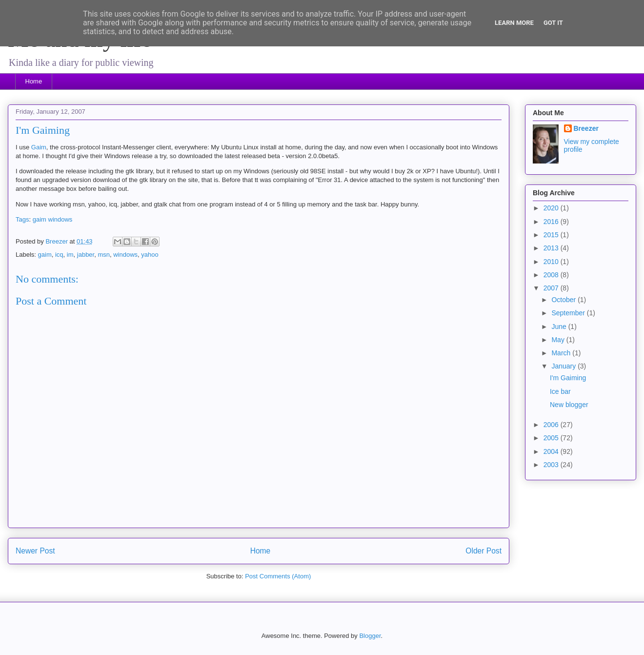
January (564, 366)
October (564, 300)
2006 (552, 425)
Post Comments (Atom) (278, 576)
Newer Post (35, 551)
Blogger (370, 636)
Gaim (39, 147)
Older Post (483, 551)
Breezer (586, 128)
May (559, 340)
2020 (552, 208)
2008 (552, 275)
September (569, 313)
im (70, 255)
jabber (86, 255)
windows (60, 219)
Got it (553, 23)
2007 (552, 288)
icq (59, 255)
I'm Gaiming (568, 378)
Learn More (514, 23)
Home (34, 81)
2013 (552, 248)
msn (104, 255)
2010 (552, 262)
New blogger (569, 405)
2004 (552, 451)
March (562, 353)
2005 (552, 438)
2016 (552, 222)
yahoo (150, 255)
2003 (552, 465)
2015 (552, 235)
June (560, 327)
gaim (40, 219)
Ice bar (560, 391)
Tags (22, 219)
